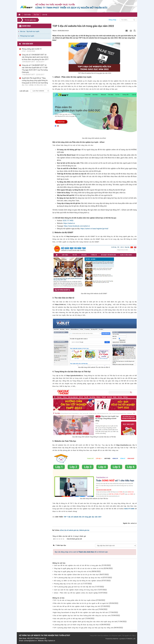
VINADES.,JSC (131, 639)
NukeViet (115, 639)
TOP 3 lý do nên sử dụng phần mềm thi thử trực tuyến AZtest (74, 600)
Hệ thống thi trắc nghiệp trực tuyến (55, 5)
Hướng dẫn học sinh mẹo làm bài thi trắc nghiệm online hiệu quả (76, 609)
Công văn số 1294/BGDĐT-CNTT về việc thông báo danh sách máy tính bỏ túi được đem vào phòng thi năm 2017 (35, 57)
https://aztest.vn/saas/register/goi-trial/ (94, 229)
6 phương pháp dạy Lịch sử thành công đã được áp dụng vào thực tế (77, 625)
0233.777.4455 (68, 221)
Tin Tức (36, 15)
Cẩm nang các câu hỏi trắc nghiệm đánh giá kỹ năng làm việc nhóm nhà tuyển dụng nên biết (85, 622)
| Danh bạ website (102, 635)
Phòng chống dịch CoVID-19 (32, 49)
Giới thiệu (27, 15)
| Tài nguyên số (126, 635)
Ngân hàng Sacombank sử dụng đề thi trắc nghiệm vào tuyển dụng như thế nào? (81, 612)
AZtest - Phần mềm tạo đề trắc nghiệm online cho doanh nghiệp (76, 593)
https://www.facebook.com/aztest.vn (77, 226)
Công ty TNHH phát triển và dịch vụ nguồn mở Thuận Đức (71, 8)
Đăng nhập (113, 20)
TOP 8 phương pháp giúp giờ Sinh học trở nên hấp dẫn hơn (74, 587)
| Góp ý (133, 635)
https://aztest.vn (69, 223)
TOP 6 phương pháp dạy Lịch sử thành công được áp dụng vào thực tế (78, 578)
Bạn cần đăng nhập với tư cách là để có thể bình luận (81, 552)
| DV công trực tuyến (115, 635)
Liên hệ (45, 15)
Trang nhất (93, 635)
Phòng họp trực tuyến (27, 36)
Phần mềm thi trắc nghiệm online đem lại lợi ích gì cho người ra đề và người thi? (81, 603)
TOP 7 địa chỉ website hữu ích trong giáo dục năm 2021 (83, 517)
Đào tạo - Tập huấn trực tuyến (30, 31)
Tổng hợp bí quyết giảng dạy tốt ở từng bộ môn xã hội (72, 572)
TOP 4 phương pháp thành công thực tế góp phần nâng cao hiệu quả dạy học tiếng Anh (83, 628)
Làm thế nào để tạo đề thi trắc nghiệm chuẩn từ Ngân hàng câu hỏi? (77, 606)
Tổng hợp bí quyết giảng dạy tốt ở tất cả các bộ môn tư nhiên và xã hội (79, 568)
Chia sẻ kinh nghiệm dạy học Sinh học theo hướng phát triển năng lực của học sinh (82, 616)
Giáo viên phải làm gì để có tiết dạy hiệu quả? (69, 619)
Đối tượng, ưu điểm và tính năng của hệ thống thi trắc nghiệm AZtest (78, 581)
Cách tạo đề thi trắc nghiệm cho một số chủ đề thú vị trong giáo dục (78, 565)
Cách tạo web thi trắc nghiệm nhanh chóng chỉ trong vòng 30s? (76, 590)
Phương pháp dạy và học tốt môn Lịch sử (68, 584)
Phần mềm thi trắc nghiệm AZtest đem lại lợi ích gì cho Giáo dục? (77, 575)
